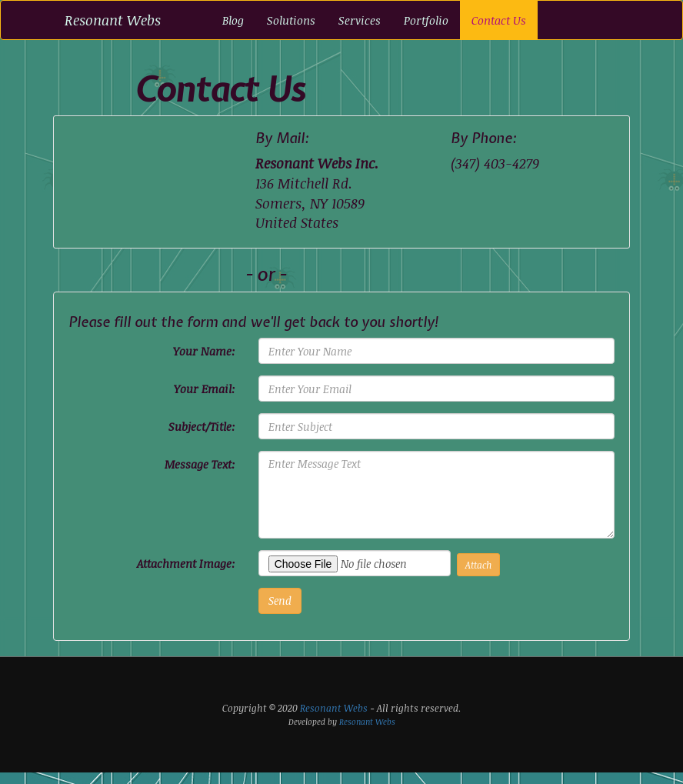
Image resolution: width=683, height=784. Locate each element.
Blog (233, 20)
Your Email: (205, 389)
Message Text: (200, 464)
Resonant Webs (113, 20)
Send (280, 601)
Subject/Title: (202, 426)
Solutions (291, 20)
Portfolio (426, 20)
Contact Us (499, 20)
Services (360, 20)
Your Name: (204, 351)
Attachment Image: (186, 563)
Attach (478, 565)
